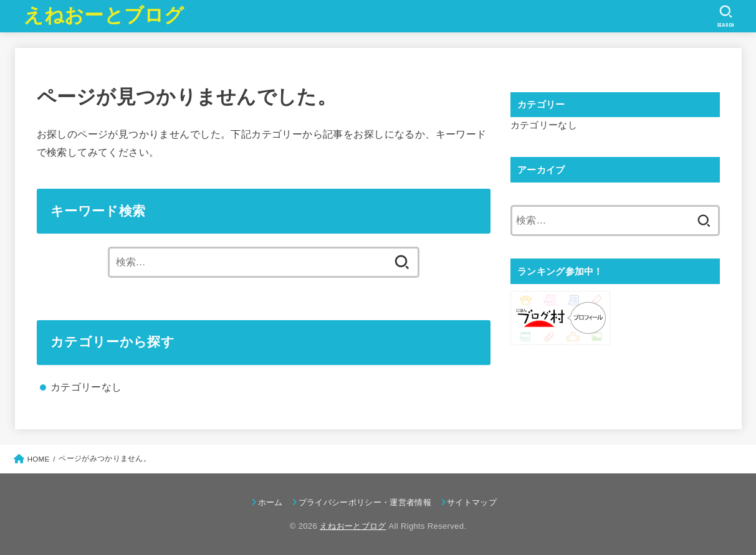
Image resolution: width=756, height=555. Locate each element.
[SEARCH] (726, 16)
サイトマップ (472, 502)
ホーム (270, 502)
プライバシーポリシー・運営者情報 (365, 502)
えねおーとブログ (104, 15)
